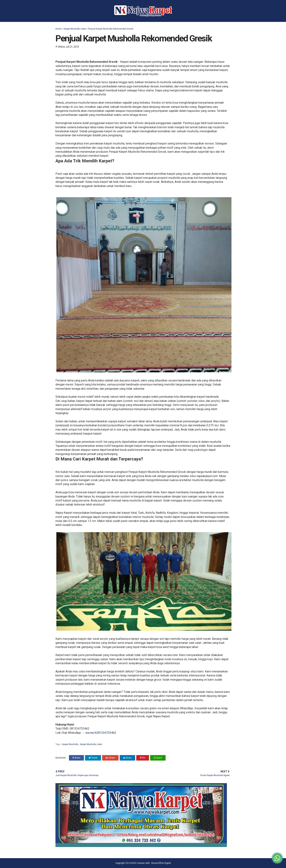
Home (58, 29)
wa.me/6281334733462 (101, 733)
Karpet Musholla (70, 744)
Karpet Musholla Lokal (75, 29)
